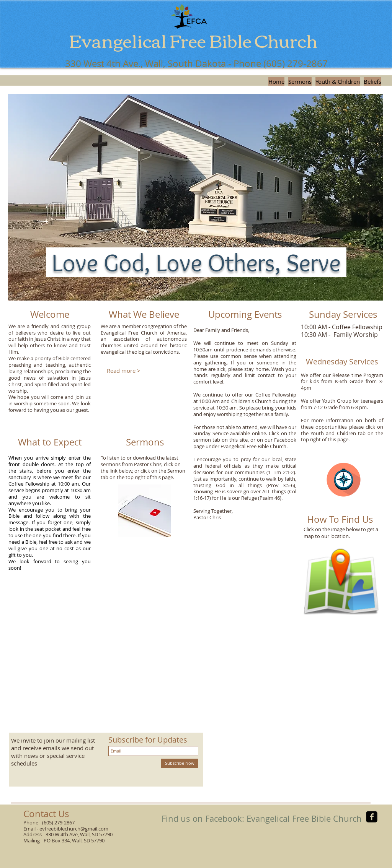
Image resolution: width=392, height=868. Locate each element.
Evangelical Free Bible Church (193, 40)
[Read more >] (123, 371)
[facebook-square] (372, 817)
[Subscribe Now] (180, 763)
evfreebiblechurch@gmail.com (74, 829)
